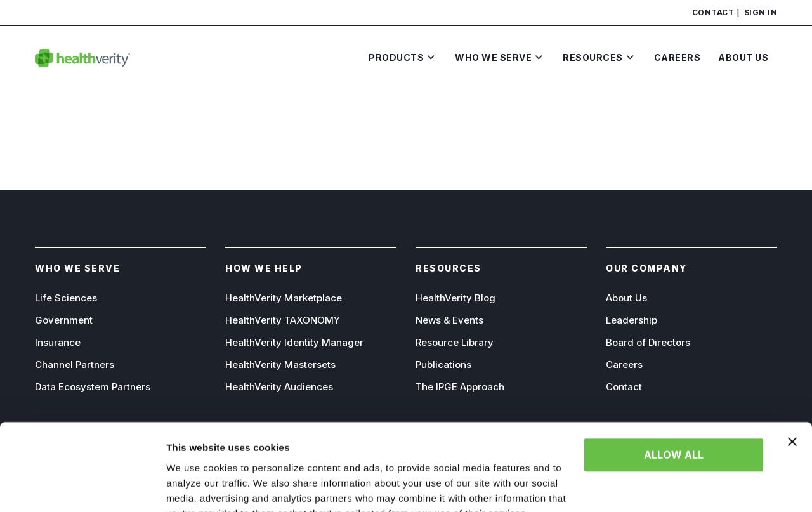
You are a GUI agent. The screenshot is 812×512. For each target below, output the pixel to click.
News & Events (449, 320)
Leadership (632, 320)
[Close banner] (792, 380)
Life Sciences (66, 298)
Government (64, 320)
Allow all (674, 393)
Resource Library (455, 342)
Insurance (58, 342)
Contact (713, 12)
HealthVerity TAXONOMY (283, 320)
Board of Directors (648, 342)
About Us (626, 298)
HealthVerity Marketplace (284, 298)
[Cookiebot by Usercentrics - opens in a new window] (82, 487)
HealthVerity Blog (455, 298)
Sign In (761, 12)
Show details (196, 487)
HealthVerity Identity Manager (294, 342)
